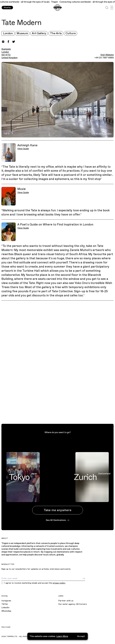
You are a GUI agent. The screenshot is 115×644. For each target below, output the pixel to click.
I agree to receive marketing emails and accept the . (35, 583)
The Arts (56, 33)
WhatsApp (6, 611)
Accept (81, 641)
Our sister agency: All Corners (73, 604)
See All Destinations (58, 520)
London (8, 33)
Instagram (6, 601)
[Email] (42, 579)
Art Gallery (39, 33)
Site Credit (6, 627)
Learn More (62, 641)
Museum (22, 33)
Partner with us (66, 601)
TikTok (5, 604)
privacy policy (59, 583)
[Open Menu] (112, 8)
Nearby (7, 7)
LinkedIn (5, 608)
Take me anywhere (57, 510)
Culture (71, 33)
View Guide (23, 149)
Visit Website (107, 55)
